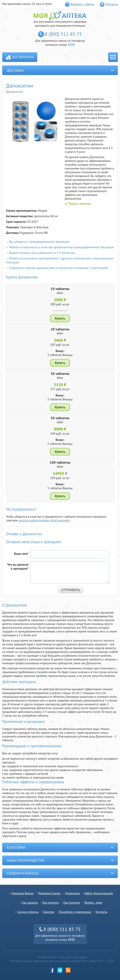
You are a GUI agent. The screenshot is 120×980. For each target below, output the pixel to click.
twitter (60, 970)
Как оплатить (51, 903)
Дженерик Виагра (23, 893)
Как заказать (30, 903)
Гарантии (49, 912)
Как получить (72, 903)
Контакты (111, 4)
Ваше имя (21, 554)
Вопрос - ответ (93, 903)
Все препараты (23, 57)
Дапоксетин (72, 893)
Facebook (52, 970)
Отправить (71, 590)
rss (68, 970)
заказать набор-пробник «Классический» (44, 520)
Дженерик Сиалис (49, 893)
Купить (60, 318)
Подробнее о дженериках (75, 912)
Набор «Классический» (99, 893)
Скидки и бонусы (28, 912)
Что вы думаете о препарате (18, 567)
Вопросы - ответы (82, 4)
